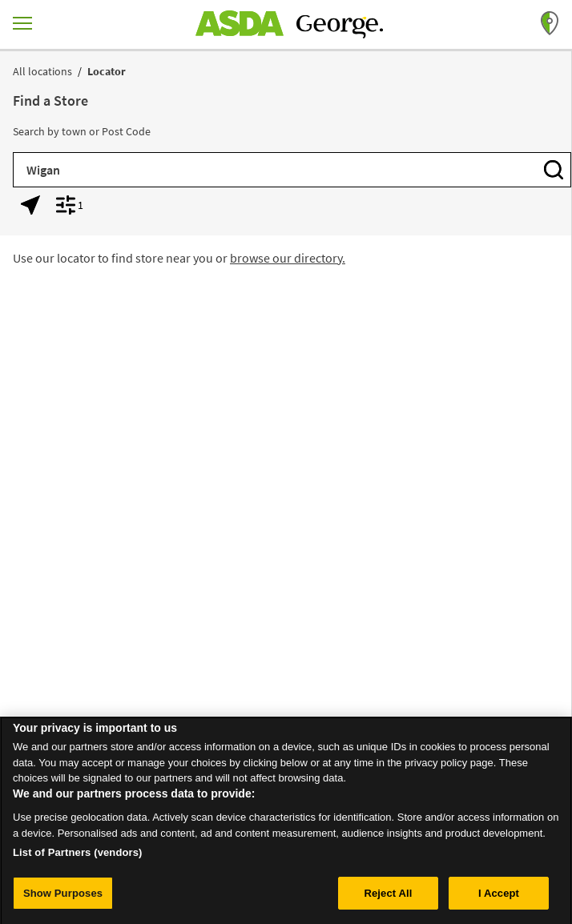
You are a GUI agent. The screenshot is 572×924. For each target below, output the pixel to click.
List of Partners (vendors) (78, 857)
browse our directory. (288, 258)
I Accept (499, 898)
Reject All (388, 898)
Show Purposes (63, 898)
